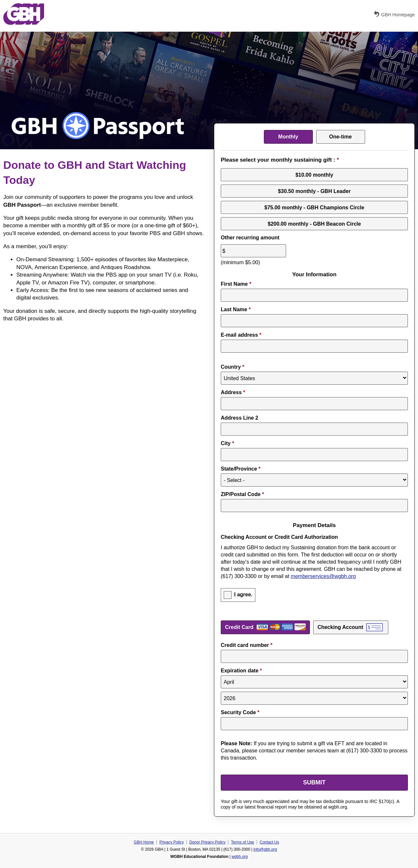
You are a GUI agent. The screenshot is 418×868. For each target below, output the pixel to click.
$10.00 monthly (314, 175)
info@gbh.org (265, 849)
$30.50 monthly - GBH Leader (314, 191)
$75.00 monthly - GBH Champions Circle (314, 207)
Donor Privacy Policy (208, 842)
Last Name (236, 309)
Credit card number (247, 645)
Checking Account (340, 627)
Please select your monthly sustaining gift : (280, 160)
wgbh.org (240, 857)
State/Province (241, 469)
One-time (340, 137)
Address (233, 392)
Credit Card (239, 627)
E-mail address (241, 335)
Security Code (240, 712)
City (227, 443)
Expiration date (241, 671)
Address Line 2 (240, 418)
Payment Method (314, 618)
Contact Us (269, 842)
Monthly (288, 137)
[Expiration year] (314, 698)
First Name (236, 284)
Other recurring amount (250, 238)
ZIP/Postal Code (242, 494)
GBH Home (144, 842)
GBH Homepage (394, 14)
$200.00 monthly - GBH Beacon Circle (314, 224)
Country (233, 367)
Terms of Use (242, 842)
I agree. (243, 595)
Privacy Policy (172, 842)
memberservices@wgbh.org (323, 576)
